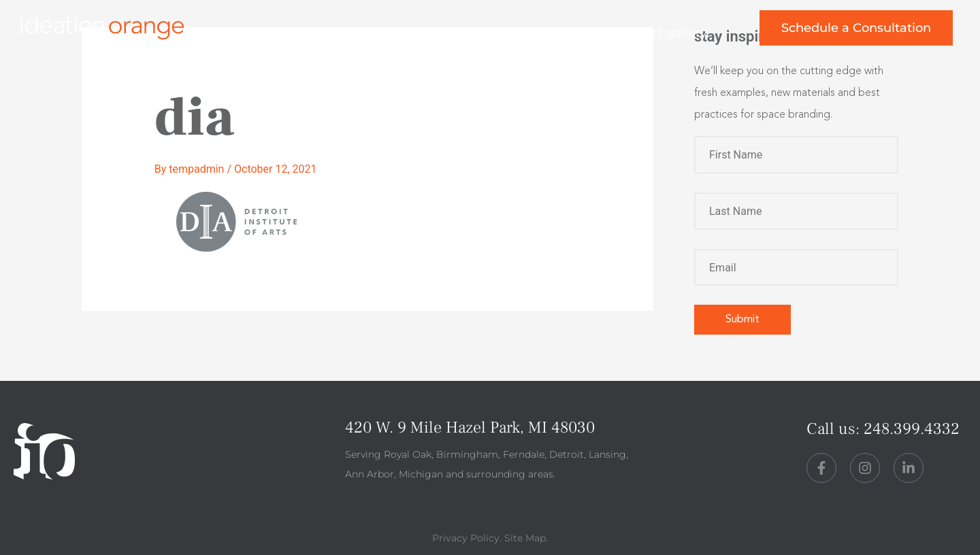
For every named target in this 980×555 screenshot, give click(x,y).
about (474, 33)
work (400, 33)
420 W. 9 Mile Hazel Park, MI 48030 (470, 427)
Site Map (525, 538)
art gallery (676, 33)
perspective (569, 33)
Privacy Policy (466, 538)
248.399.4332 (912, 429)
